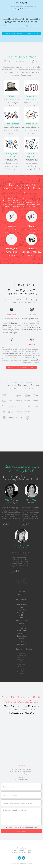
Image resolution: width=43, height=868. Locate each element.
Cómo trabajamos (21, 7)
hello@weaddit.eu (22, 779)
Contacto (25, 9)
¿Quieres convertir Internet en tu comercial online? (22, 34)
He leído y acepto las (23, 827)
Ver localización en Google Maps (22, 774)
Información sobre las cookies (21, 852)
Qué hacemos (11, 7)
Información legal (21, 848)
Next (42, 26)
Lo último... (32, 9)
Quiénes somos (32, 7)
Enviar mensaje (21, 831)
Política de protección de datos (21, 850)
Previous (1, 26)
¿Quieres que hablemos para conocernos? (21, 367)
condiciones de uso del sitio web (28, 827)
